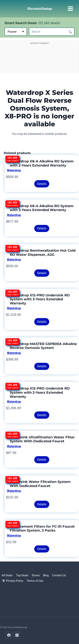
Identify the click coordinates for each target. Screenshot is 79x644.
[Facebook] (9, 635)
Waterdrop (14, 170)
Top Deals (22, 575)
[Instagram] (17, 635)
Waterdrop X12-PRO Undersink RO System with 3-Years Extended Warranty (40, 299)
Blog (46, 575)
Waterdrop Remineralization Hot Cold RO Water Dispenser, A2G (43, 253)
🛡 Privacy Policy (12, 581)
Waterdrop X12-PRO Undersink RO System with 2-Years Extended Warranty (40, 392)
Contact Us (59, 575)
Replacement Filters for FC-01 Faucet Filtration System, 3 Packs (42, 529)
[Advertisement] (39, 57)
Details (42, 184)
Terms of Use (35, 581)
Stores (36, 575)
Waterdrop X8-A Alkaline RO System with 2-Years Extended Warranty (42, 163)
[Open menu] (70, 9)
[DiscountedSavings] (40, 9)
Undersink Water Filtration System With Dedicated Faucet (40, 484)
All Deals (7, 575)
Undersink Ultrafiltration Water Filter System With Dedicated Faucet (42, 439)
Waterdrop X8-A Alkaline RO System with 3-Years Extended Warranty (42, 208)
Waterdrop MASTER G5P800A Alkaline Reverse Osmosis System (43, 346)
